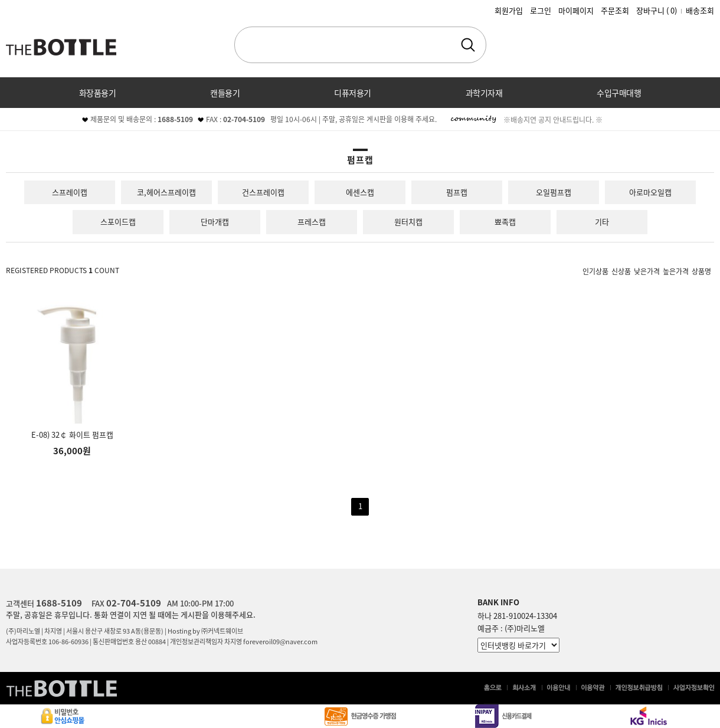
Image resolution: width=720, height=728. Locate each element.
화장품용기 (98, 93)
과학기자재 (484, 93)
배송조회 (700, 10)
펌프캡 (457, 192)
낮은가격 (647, 271)
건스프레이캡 (263, 192)
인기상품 (595, 271)
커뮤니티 (360, 123)
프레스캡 (312, 222)
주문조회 (615, 10)
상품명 (701, 271)
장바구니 (657, 10)
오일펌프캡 (554, 192)
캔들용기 (225, 93)
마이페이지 (576, 10)
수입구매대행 (619, 93)
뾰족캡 (505, 222)
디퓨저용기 (353, 93)
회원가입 (509, 10)
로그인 (541, 10)
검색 (468, 45)
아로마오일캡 (650, 192)
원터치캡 (408, 222)
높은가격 (676, 271)
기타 (602, 222)
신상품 (621, 271)
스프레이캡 (70, 192)
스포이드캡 (118, 222)
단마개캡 (215, 222)
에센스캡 (360, 192)
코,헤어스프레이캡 (166, 192)
